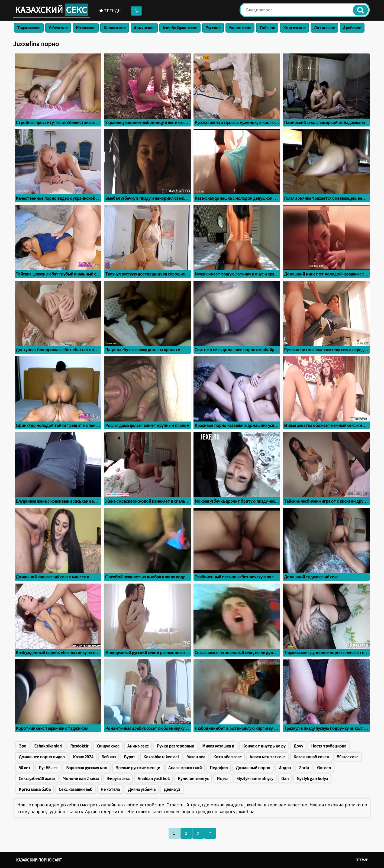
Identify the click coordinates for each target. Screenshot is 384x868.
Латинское (324, 28)
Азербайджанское (180, 28)
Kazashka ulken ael (161, 757)
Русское (213, 28)
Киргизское (294, 28)
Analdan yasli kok (154, 778)
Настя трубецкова (329, 746)
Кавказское (115, 28)
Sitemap (362, 860)
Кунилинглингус (193, 778)
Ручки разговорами (175, 746)
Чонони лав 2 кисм (81, 778)
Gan (285, 778)
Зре (22, 746)
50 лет (25, 768)
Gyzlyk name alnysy (255, 778)
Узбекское (58, 28)
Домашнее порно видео (42, 757)
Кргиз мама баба (35, 789)
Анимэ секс (138, 746)
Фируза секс (118, 778)
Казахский (51, 10)
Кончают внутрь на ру (264, 746)
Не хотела (110, 789)
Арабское (352, 28)
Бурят (130, 757)
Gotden (324, 768)
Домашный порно (253, 768)
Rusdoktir (79, 746)
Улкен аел (196, 757)
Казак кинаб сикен (311, 757)
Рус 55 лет (48, 768)
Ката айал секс (227, 757)
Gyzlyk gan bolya (312, 778)
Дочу (298, 746)
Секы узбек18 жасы (37, 778)
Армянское (144, 28)
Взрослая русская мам (87, 768)
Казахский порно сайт (39, 860)
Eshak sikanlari (48, 746)
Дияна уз (172, 789)
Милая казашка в (218, 746)
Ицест (223, 778)
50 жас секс (348, 757)
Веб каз (109, 757)
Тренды (110, 11)
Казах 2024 (83, 757)
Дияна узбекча (142, 789)
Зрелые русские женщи (138, 768)
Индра (285, 768)
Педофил (219, 768)
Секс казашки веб (76, 789)
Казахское (86, 28)
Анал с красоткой (185, 768)
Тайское (267, 28)
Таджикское (29, 28)
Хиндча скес (108, 746)
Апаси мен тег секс (267, 757)
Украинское (240, 28)
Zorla (304, 768)
